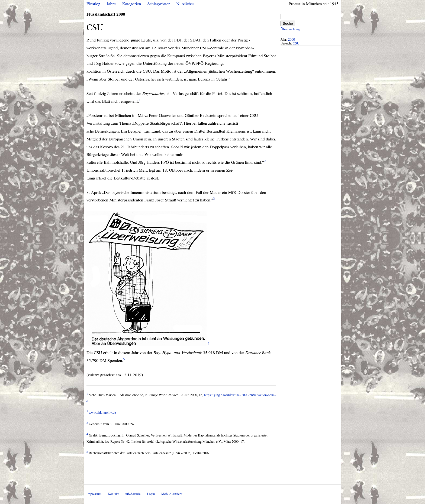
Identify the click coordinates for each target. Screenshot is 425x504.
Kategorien (132, 4)
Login (151, 494)
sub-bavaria (133, 494)
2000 (292, 40)
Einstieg (93, 4)
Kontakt (113, 494)
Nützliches (185, 4)
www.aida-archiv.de (102, 413)
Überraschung (290, 29)
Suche (288, 23)
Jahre (111, 4)
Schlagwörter (159, 4)
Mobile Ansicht (172, 494)
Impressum (94, 494)
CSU (296, 44)
